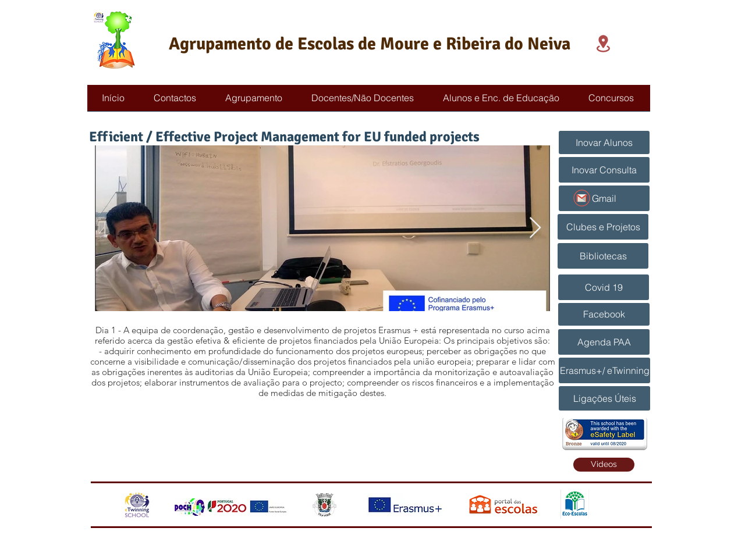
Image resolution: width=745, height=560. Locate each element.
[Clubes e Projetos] (603, 227)
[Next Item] (535, 228)
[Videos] (604, 465)
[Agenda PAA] (604, 342)
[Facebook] (604, 314)
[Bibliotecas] (603, 256)
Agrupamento (220, 44)
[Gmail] (604, 198)
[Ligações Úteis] (604, 398)
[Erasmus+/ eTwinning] (604, 370)
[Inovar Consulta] (604, 170)
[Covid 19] (604, 287)
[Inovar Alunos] (604, 142)
